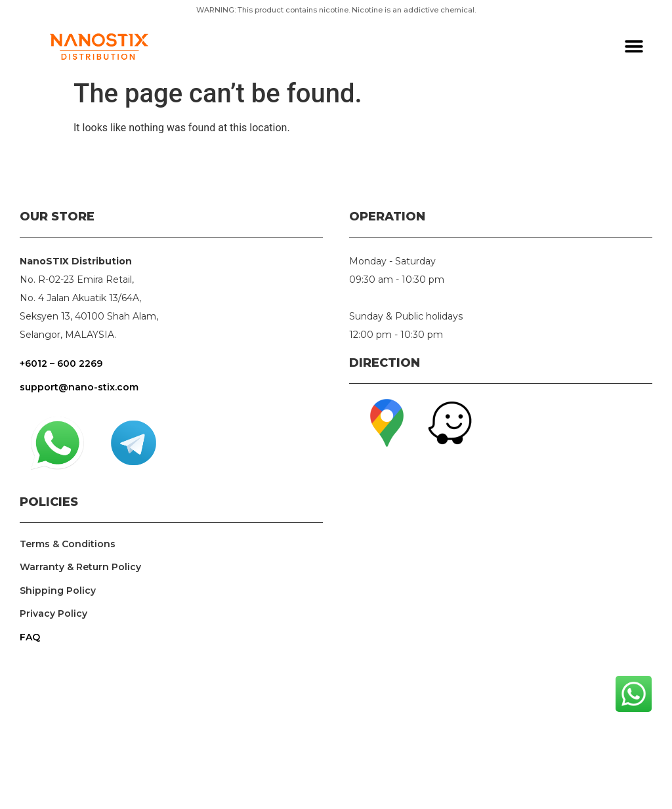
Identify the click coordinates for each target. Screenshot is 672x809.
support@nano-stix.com (79, 387)
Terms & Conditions (68, 544)
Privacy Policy (53, 613)
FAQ (30, 637)
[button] (634, 47)
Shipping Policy (58, 591)
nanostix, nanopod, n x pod (501, 637)
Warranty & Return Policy (80, 567)
